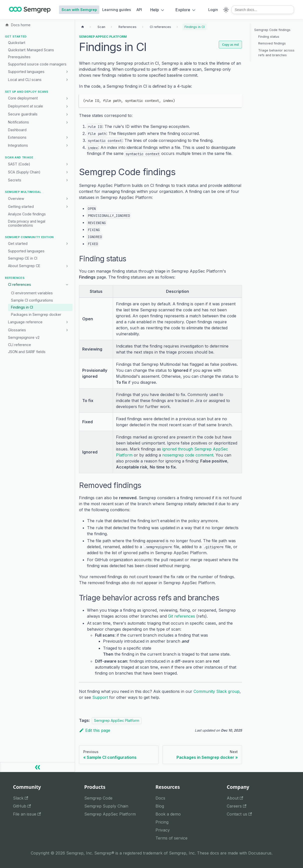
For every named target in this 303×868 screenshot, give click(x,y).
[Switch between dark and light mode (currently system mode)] (226, 10)
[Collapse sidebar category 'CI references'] (67, 285)
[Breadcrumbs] (101, 27)
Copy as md (230, 45)
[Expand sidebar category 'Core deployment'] (67, 98)
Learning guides (117, 10)
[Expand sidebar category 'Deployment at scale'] (67, 106)
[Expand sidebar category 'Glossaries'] (67, 330)
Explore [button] (183, 10)
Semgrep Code (98, 798)
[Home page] (83, 27)
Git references (181, 616)
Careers (236, 806)
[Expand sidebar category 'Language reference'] (67, 322)
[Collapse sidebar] (37, 767)
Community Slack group (216, 691)
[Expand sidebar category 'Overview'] (67, 199)
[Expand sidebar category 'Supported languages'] (67, 72)
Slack (20, 798)
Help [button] (155, 10)
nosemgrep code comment (188, 455)
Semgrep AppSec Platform (103, 37)
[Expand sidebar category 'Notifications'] (67, 122)
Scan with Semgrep (79, 10)
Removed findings (272, 43)
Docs (160, 798)
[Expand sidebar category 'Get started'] (67, 244)
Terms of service (171, 838)
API (139, 10)
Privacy (163, 830)
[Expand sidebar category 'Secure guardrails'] (67, 114)
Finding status (269, 37)
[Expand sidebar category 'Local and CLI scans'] (67, 80)
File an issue (27, 814)
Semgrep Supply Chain (106, 806)
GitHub (22, 806)
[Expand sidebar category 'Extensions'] (67, 137)
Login (213, 10)
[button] (39, 145)
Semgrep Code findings (272, 30)
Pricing (162, 822)
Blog (160, 806)
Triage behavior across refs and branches (276, 53)
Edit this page (95, 730)
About (235, 798)
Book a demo (168, 814)
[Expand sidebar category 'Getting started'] (67, 207)
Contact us (239, 814)
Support (100, 697)
